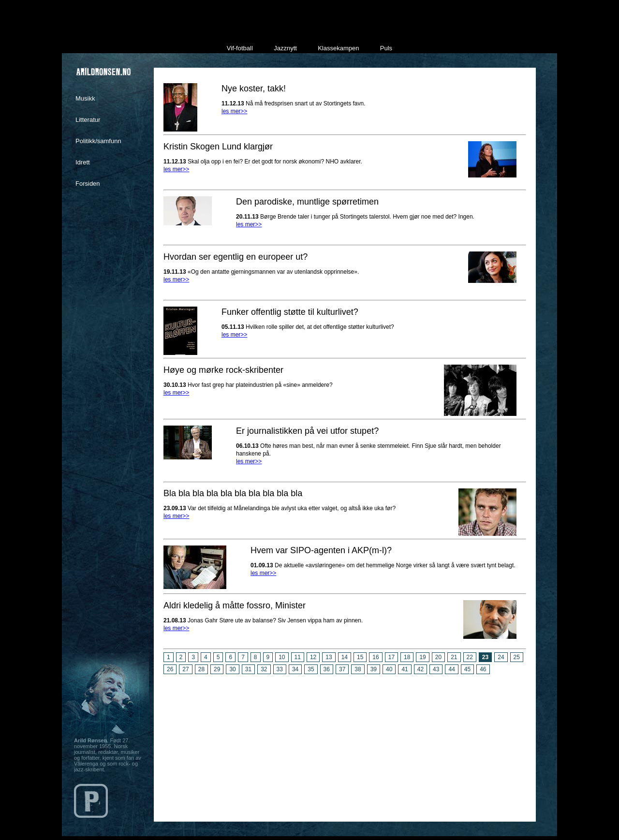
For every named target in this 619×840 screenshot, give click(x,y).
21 (454, 657)
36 (327, 669)
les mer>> (234, 111)
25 (517, 657)
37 (342, 669)
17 (391, 657)
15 (360, 657)
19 (422, 657)
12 (313, 657)
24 (501, 657)
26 (170, 669)
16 (376, 657)
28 (201, 669)
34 (295, 669)
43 (436, 669)
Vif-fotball (240, 48)
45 (467, 669)
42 (420, 669)
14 (345, 657)
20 (438, 657)
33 (280, 669)
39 (374, 669)
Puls (386, 48)
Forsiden (88, 184)
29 (217, 669)
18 (407, 657)
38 (358, 669)
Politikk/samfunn (98, 141)
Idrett (83, 162)
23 (485, 657)
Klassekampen (338, 48)
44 (451, 669)
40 (389, 669)
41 (405, 669)
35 (311, 669)
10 (282, 657)
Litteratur (88, 120)
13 (329, 657)
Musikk (85, 98)
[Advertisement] (345, 744)
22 (470, 657)
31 (248, 669)
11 (298, 657)
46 (483, 669)
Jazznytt (285, 48)
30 (232, 669)
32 (264, 669)
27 (185, 669)
